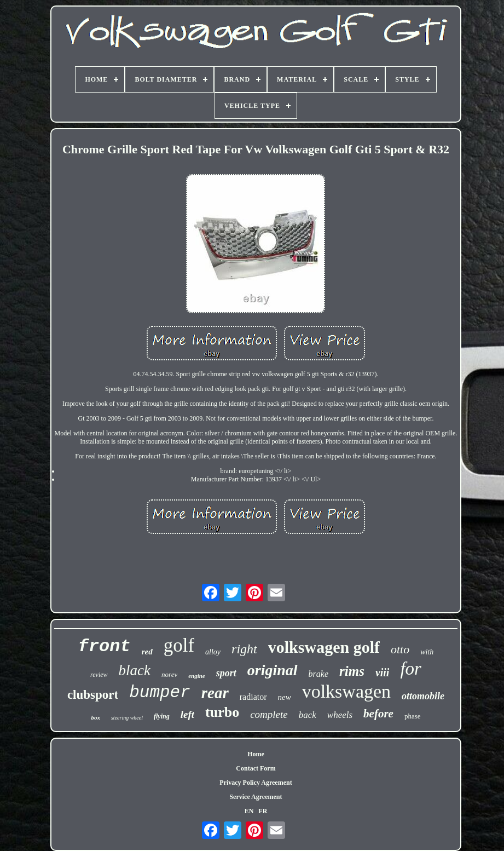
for (411, 669)
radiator (253, 697)
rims (352, 671)
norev (169, 674)
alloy (213, 652)
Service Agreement (256, 797)
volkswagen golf (324, 647)
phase (413, 716)
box (95, 717)
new (285, 697)
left (187, 714)
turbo (222, 712)
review (99, 675)
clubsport (93, 695)
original (273, 670)
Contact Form (256, 768)
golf (179, 645)
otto (400, 649)
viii (383, 672)
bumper (160, 692)
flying (162, 716)
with (427, 652)
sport (226, 673)
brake (318, 674)
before (378, 714)
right (244, 649)
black (135, 670)
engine (197, 676)
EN (249, 811)
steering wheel (127, 718)
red (147, 652)
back (308, 715)
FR (263, 811)
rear (215, 693)
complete (269, 714)
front (105, 646)
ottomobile (423, 696)
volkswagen (346, 691)
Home (256, 754)
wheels (340, 715)
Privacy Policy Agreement (256, 783)
